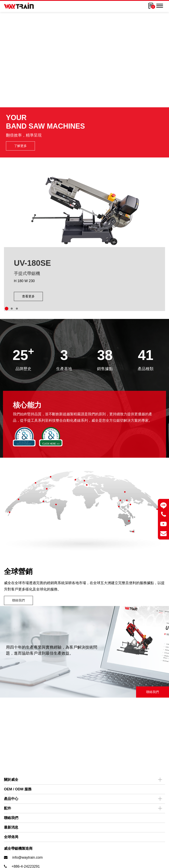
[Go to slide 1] (7, 328)
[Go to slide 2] (12, 328)
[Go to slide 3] (17, 328)
